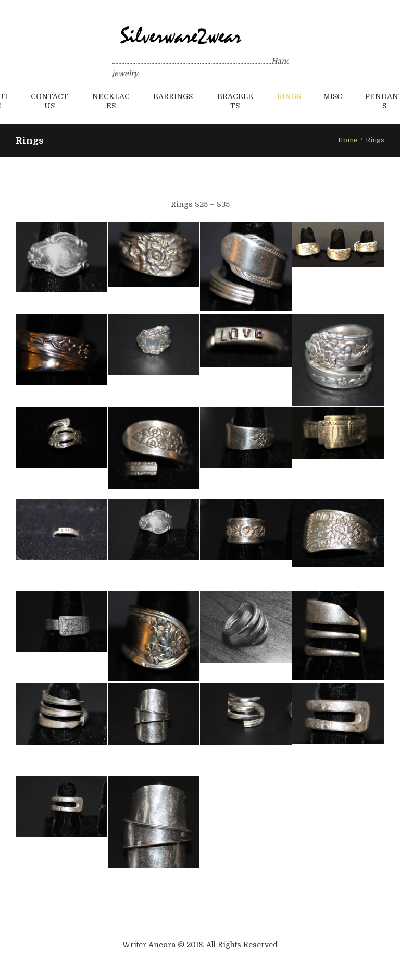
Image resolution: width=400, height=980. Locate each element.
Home (348, 140)
